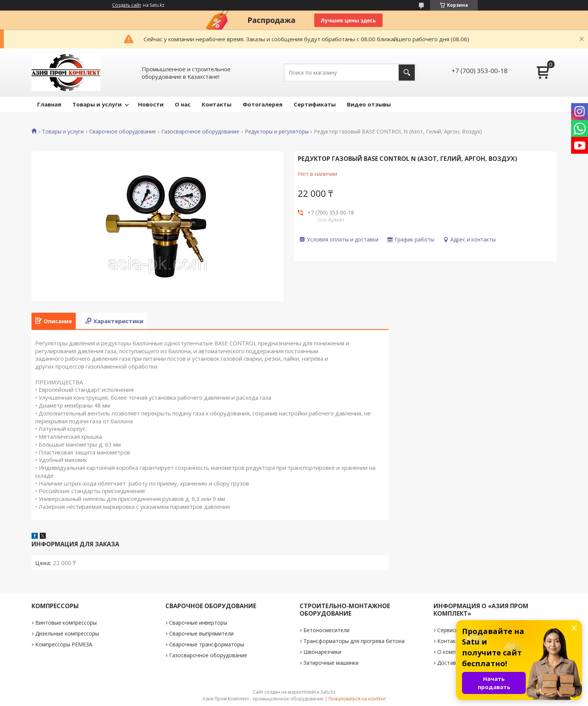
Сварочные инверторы (198, 623)
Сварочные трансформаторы (207, 644)
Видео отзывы (369, 104)
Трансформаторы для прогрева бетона (354, 641)
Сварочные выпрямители (201, 633)
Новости (151, 104)
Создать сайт (127, 5)
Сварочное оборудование (123, 132)
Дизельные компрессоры (67, 633)
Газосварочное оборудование (200, 132)
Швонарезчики (322, 652)
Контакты (217, 104)
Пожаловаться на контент (357, 699)
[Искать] (407, 73)
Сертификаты (315, 104)
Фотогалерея (262, 104)
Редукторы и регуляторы (277, 132)
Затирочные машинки (331, 663)
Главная (49, 104)
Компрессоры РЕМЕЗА (64, 644)
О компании (452, 652)
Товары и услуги (97, 104)
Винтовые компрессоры (66, 623)
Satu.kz (328, 692)
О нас (183, 104)
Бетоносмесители (326, 630)
